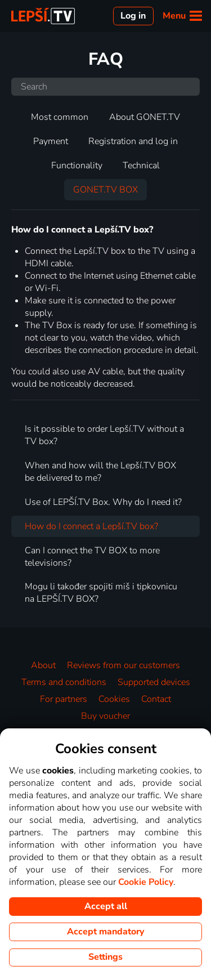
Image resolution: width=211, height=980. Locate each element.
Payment (51, 141)
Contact (156, 699)
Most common (60, 117)
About (43, 665)
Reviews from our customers (124, 665)
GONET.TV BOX (105, 190)
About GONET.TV (145, 117)
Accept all (106, 906)
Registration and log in (133, 141)
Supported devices (154, 682)
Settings (105, 957)
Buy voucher (105, 716)
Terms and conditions (64, 682)
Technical (141, 165)
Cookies (114, 699)
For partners (64, 699)
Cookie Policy (146, 882)
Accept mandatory (105, 932)
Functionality (77, 165)
